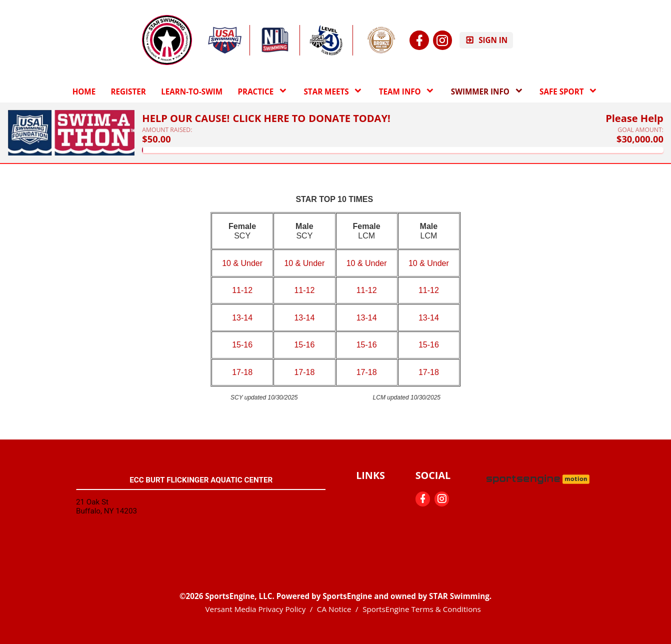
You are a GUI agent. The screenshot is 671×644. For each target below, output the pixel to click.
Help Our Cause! (186, 118)
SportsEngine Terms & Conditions (422, 609)
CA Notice (334, 609)
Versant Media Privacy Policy (256, 609)
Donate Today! (349, 118)
